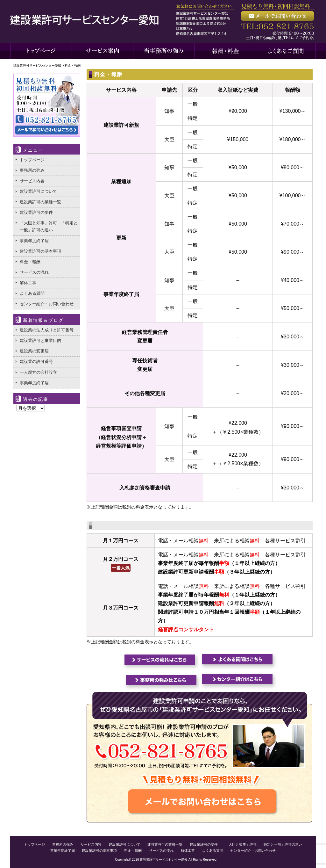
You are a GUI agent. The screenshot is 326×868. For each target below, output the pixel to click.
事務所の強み (32, 170)
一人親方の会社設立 (38, 372)
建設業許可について (38, 191)
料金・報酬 (30, 262)
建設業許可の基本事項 (40, 251)
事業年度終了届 (34, 241)
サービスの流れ (34, 272)
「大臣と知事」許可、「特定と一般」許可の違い (49, 226)
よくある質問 (32, 293)
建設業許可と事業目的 (40, 340)
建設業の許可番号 (36, 362)
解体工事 (28, 283)
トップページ (32, 160)
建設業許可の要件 (36, 212)
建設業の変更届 (34, 351)
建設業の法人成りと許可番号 (47, 330)
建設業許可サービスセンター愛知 (164, 860)
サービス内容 (32, 181)
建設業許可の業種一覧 (40, 202)
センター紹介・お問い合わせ (47, 304)
